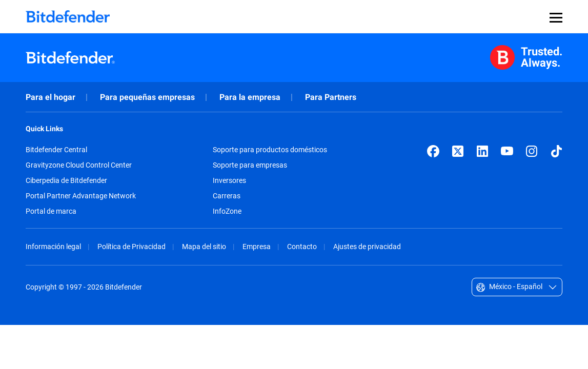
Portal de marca (51, 211)
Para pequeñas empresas (147, 97)
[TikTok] (556, 151)
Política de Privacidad (131, 246)
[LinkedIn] (482, 151)
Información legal (53, 246)
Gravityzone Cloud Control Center (79, 165)
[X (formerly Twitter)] (458, 151)
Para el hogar (50, 97)
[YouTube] (507, 151)
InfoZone (227, 211)
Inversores (229, 180)
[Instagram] (532, 151)
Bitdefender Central (56, 150)
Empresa (257, 246)
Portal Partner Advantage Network (81, 196)
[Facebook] (433, 151)
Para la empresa (250, 97)
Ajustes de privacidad (367, 246)
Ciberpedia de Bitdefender (66, 180)
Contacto (302, 246)
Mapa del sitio (204, 246)
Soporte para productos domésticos (270, 150)
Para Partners (331, 97)
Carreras (227, 196)
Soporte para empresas (250, 165)
